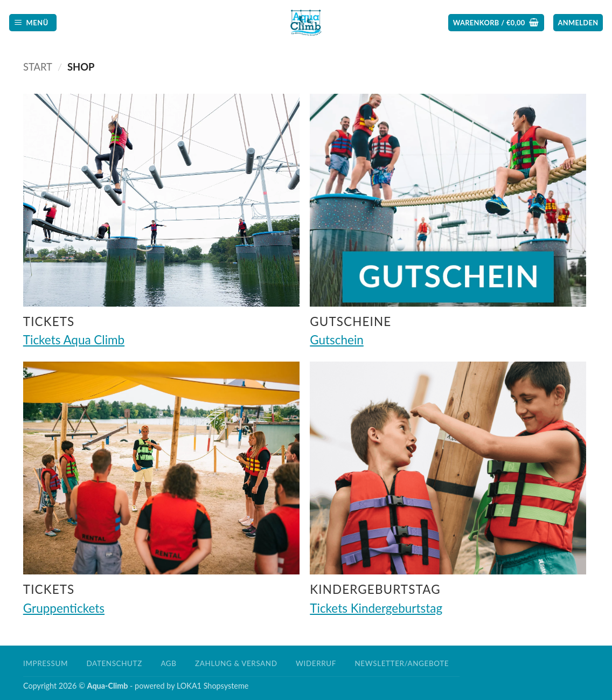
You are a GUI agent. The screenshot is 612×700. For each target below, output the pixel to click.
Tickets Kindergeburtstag (376, 608)
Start (38, 67)
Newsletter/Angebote (402, 663)
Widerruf (316, 663)
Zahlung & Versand (236, 663)
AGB (168, 663)
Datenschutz (114, 663)
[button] (33, 23)
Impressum (46, 663)
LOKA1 (189, 686)
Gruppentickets (64, 608)
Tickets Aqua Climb (74, 340)
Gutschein (337, 340)
